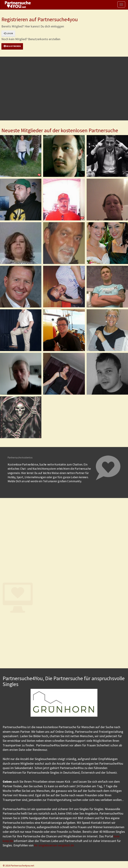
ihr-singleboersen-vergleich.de (54, 845)
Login (8, 33)
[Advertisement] (63, 89)
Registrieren (12, 46)
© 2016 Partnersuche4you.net (18, 866)
